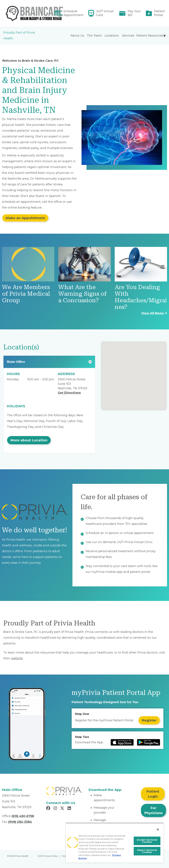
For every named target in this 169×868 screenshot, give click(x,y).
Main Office (16, 362)
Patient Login (153, 794)
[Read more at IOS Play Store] (122, 742)
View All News (154, 313)
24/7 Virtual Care (105, 13)
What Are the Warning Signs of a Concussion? (82, 294)
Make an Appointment (25, 218)
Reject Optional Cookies (147, 851)
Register (149, 720)
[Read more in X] (63, 809)
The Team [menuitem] (94, 36)
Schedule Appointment (74, 13)
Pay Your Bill (134, 13)
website (17, 658)
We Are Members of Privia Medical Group (26, 294)
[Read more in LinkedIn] (70, 809)
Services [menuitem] (128, 36)
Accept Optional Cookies (147, 841)
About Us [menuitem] (77, 36)
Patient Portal (159, 13)
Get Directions (69, 393)
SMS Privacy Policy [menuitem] (48, 856)
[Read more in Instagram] (56, 809)
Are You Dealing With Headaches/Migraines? (141, 297)
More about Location (29, 440)
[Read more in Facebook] (49, 809)
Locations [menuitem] (112, 36)
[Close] (158, 829)
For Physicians (153, 810)
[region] (115, 843)
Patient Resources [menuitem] (150, 36)
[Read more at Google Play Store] (149, 742)
